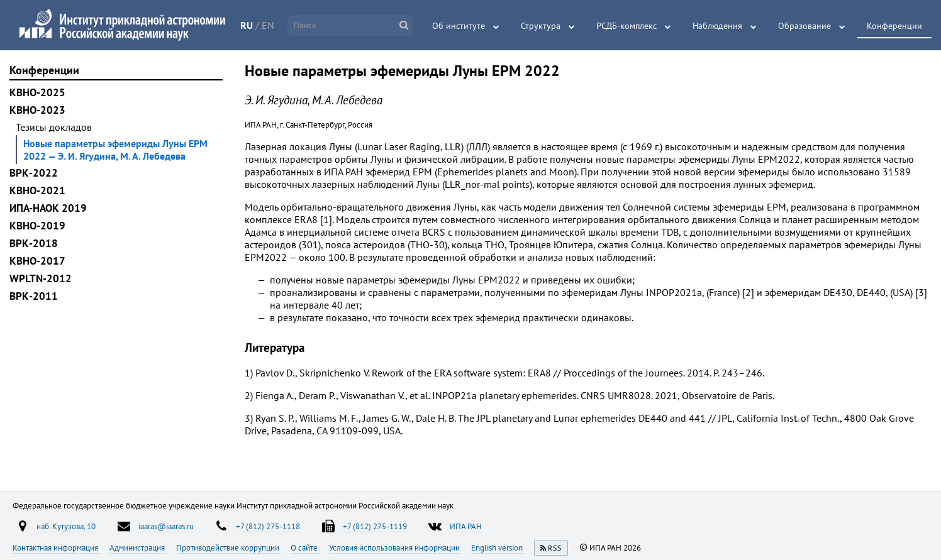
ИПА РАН (466, 526)
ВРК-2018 (34, 243)
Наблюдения (717, 26)
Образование (805, 26)
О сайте (305, 547)
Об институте (459, 26)
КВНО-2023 (37, 110)
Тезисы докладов (54, 127)
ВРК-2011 (34, 296)
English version (498, 547)
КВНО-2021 (37, 190)
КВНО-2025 (37, 92)
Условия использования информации (395, 547)
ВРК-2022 (34, 173)
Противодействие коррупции (229, 547)
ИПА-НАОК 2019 (48, 208)
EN (268, 25)
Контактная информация (56, 547)
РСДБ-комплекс (626, 26)
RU (247, 25)
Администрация (138, 547)
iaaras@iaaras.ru (166, 526)
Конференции (894, 26)
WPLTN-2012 (41, 278)
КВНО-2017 (37, 261)
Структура (541, 26)
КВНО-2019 (37, 226)
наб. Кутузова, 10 (66, 526)
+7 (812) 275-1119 (375, 526)
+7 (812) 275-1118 (268, 526)
